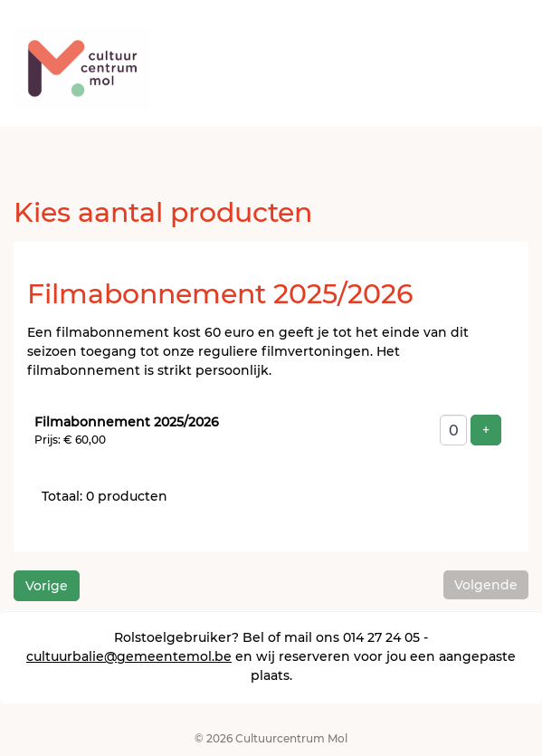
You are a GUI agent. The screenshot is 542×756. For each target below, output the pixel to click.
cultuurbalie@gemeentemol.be (129, 656)
